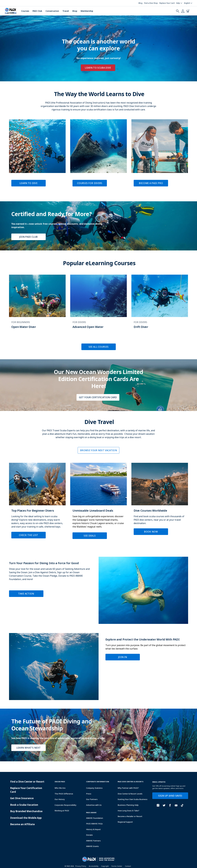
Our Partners (92, 799)
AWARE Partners (93, 841)
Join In (123, 657)
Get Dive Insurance (22, 798)
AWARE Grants (92, 846)
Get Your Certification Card (98, 397)
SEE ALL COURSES (99, 347)
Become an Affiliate (22, 824)
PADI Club (37, 11)
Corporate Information (98, 782)
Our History (60, 799)
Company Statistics (94, 788)
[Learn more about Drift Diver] (160, 304)
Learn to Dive (28, 183)
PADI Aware (91, 813)
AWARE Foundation (95, 818)
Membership (87, 11)
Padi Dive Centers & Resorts (131, 782)
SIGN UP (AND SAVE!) (170, 796)
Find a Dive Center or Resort (27, 782)
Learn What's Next (28, 748)
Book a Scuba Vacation (24, 805)
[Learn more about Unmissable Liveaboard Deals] (98, 503)
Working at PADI (62, 811)
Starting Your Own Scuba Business (133, 799)
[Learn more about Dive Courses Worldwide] (160, 501)
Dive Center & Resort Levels (130, 794)
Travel (66, 11)
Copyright (105, 866)
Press (89, 794)
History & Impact (93, 829)
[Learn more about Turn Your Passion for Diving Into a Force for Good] (99, 590)
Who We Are (60, 788)
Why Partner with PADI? (128, 788)
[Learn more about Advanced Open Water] (98, 304)
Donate (89, 835)
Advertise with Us (94, 805)
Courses (25, 11)
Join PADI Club (28, 237)
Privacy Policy (81, 866)
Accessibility (94, 866)
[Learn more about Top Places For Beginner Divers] (37, 503)
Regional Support (125, 822)
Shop (75, 11)
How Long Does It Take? (128, 811)
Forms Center (117, 866)
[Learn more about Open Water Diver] (37, 304)
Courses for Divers (90, 183)
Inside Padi (60, 782)
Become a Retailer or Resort (130, 816)
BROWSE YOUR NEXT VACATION (98, 450)
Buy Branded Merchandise (26, 811)
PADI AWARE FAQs (94, 824)
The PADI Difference (64, 794)
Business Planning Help (128, 805)
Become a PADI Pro (151, 183)
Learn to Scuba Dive (98, 68)
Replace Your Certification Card (26, 790)
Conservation (52, 11)
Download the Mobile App (26, 818)
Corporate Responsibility (65, 805)
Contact (128, 866)
